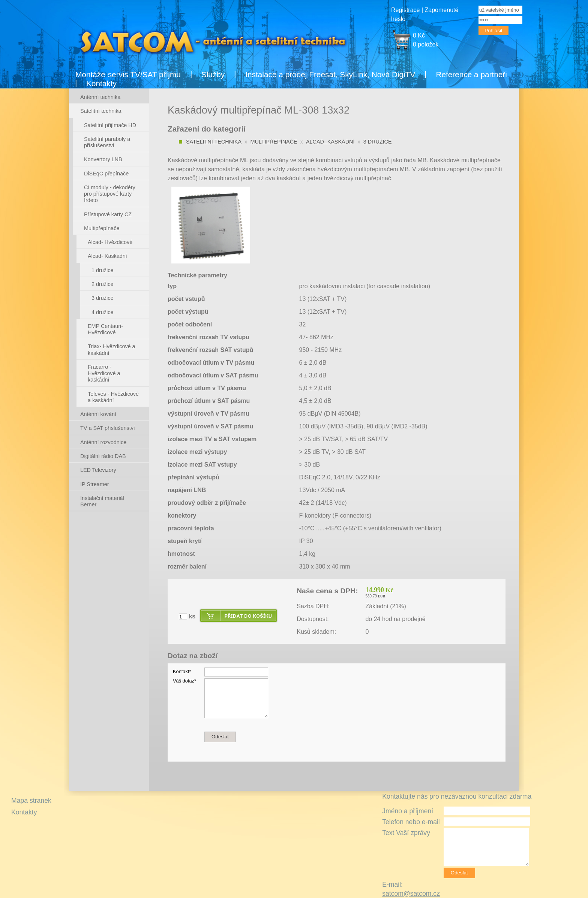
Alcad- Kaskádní (330, 142)
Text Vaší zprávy (406, 833)
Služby (213, 74)
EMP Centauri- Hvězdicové (105, 329)
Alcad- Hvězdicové (110, 242)
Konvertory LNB (103, 159)
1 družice (102, 270)
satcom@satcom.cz (411, 894)
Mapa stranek (31, 801)
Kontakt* (182, 671)
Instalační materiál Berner (102, 501)
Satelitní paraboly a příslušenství (107, 142)
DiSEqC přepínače (106, 174)
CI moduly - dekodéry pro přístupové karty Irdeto (110, 194)
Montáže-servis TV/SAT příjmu (128, 74)
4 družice (102, 312)
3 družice (378, 142)
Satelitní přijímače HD (110, 125)
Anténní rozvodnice (103, 442)
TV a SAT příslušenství (108, 428)
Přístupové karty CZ (108, 214)
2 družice (102, 284)
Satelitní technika (214, 142)
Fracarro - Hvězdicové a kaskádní (104, 373)
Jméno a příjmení (408, 811)
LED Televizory (98, 470)
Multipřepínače (274, 142)
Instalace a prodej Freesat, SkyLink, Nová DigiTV (330, 74)
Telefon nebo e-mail (411, 822)
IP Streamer (95, 484)
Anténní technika (100, 97)
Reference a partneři (471, 74)
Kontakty (101, 83)
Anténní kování (98, 414)
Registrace (405, 10)
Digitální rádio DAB (103, 456)
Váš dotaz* (184, 681)
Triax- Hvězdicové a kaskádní (112, 349)
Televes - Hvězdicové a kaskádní (113, 397)
